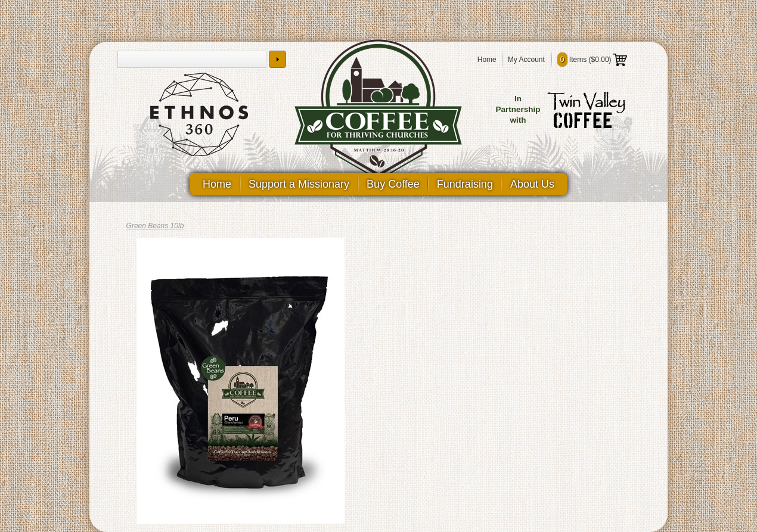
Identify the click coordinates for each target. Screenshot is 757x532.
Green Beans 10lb (155, 226)
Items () (592, 60)
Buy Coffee (393, 184)
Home (487, 60)
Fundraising (465, 184)
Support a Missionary (299, 184)
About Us (532, 184)
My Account (526, 60)
